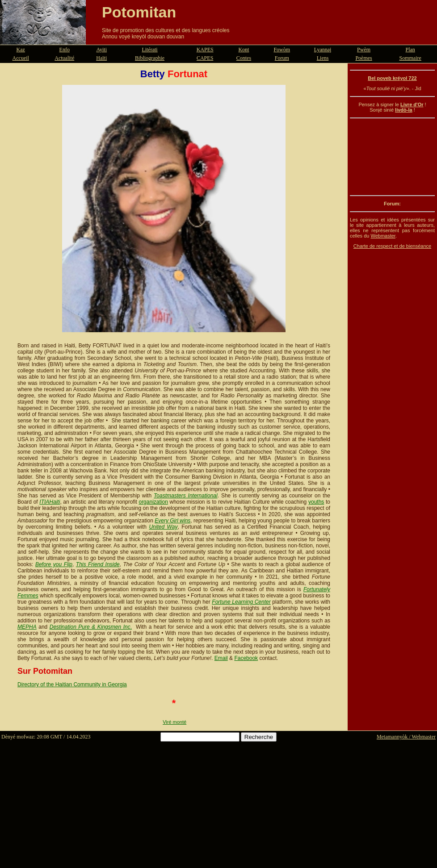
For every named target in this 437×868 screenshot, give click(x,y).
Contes (244, 58)
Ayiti (101, 50)
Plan (410, 50)
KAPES (205, 50)
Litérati (149, 50)
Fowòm (282, 50)
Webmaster (383, 236)
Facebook (246, 658)
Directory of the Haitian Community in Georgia (72, 684)
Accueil (21, 58)
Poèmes (363, 58)
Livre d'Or (412, 104)
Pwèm (364, 50)
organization (153, 502)
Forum (282, 58)
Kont (244, 50)
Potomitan (139, 12)
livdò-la (404, 110)
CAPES (205, 58)
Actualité (64, 58)
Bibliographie (150, 58)
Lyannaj (323, 50)
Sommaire (410, 58)
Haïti (101, 58)
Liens (323, 58)
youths (316, 502)
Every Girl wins (172, 521)
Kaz (21, 50)
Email (221, 658)
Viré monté (174, 722)
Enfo (65, 50)
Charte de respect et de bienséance (392, 246)
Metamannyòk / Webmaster (406, 737)
